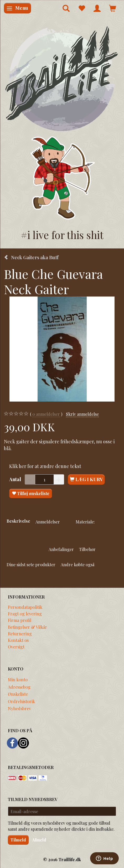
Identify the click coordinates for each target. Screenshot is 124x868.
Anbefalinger (61, 549)
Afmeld (39, 840)
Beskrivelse (18, 521)
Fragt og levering (25, 614)
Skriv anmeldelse (82, 414)
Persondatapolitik (25, 607)
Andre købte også (77, 564)
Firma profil (20, 620)
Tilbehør (87, 549)
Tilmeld (18, 840)
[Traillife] (62, 78)
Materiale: (85, 522)
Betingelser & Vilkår (27, 627)
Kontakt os (18, 640)
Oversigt (16, 647)
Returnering (20, 633)
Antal (16, 479)
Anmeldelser (48, 522)
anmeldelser (46, 414)
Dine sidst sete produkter (31, 564)
